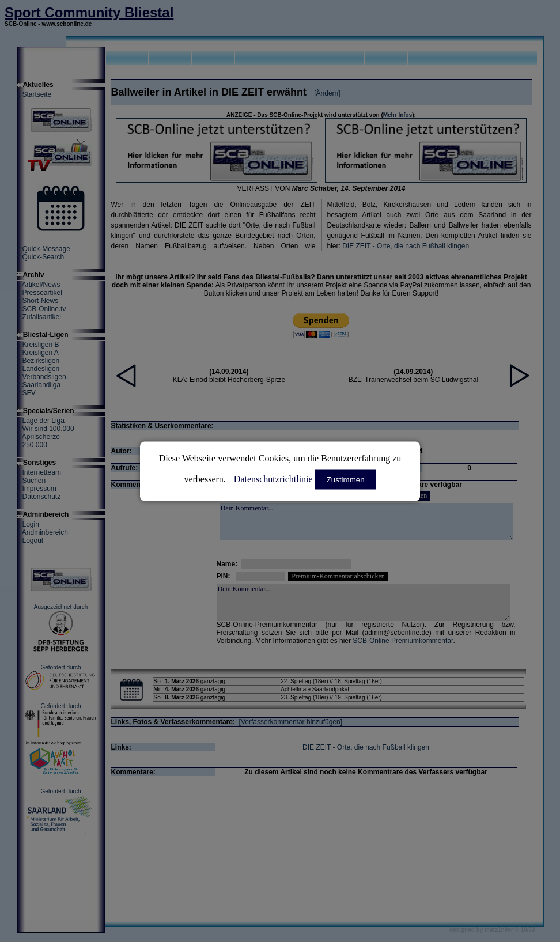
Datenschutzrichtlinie (273, 478)
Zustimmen (346, 479)
